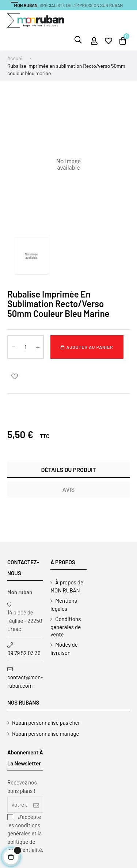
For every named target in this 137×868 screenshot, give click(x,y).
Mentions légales (64, 605)
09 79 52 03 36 (24, 653)
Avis (68, 489)
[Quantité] (26, 347)
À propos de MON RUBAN (67, 586)
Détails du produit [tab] (68, 470)
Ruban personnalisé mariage (46, 734)
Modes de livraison (64, 649)
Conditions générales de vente (66, 627)
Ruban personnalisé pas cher (46, 723)
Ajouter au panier (87, 347)
